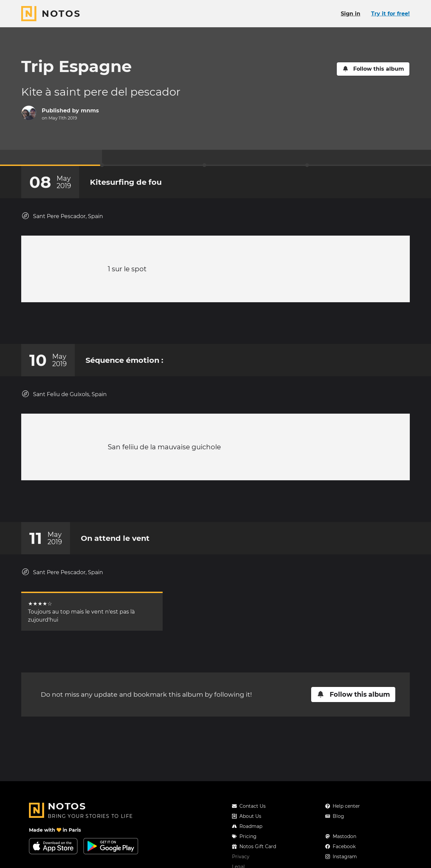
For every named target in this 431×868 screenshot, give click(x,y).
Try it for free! (390, 14)
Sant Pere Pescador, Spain (62, 216)
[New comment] (228, 326)
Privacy (241, 857)
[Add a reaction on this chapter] (203, 326)
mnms (90, 111)
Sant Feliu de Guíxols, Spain (64, 401)
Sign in (351, 14)
